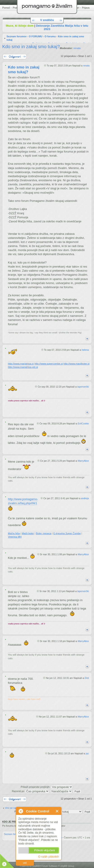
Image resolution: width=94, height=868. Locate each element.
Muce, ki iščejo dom (20, 26)
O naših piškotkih (49, 857)
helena (85, 350)
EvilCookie (83, 424)
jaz (87, 754)
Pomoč (6, 8)
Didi (87, 678)
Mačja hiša (14, 533)
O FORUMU (35, 36)
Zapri (57, 811)
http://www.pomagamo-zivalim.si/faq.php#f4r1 (23, 501)
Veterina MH (15, 537)
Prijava (86, 8)
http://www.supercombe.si (48, 364)
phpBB (36, 866)
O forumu (50, 36)
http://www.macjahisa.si (21, 364)
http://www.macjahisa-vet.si (23, 367)
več (25, 863)
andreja (85, 498)
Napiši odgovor (15, 57)
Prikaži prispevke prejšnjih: (47, 787)
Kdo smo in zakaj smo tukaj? (31, 47)
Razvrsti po (31, 791)
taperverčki (83, 387)
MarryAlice (83, 461)
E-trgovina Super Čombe (67, 533)
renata (77, 48)
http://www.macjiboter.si (76, 364)
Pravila (16, 8)
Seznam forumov (17, 36)
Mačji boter (28, 533)
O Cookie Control (21, 811)
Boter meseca (44, 533)
